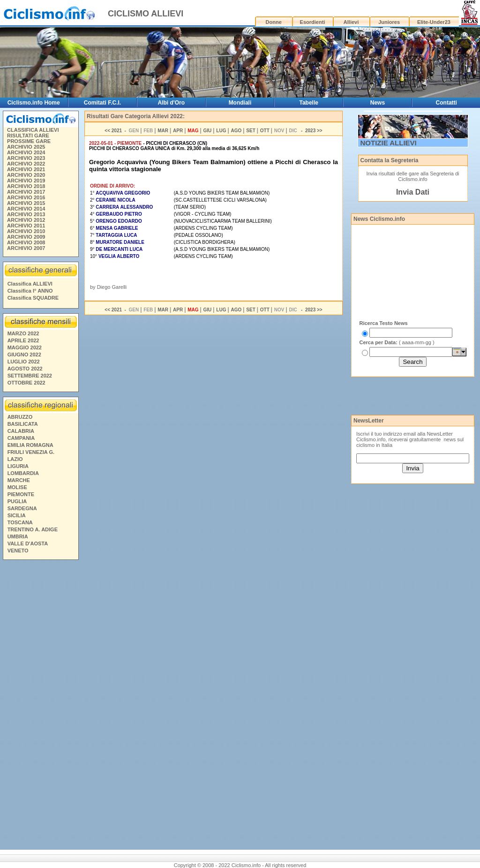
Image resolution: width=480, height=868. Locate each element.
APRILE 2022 (23, 340)
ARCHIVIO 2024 (26, 152)
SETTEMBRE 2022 (30, 376)
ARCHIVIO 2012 (26, 220)
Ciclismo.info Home (34, 103)
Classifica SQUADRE (33, 298)
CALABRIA (21, 431)
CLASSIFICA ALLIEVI (33, 130)
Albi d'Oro (171, 103)
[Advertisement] (40, 706)
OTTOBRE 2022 (26, 383)
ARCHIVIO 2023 (26, 158)
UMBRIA (18, 536)
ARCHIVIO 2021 (26, 169)
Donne (274, 22)
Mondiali (240, 103)
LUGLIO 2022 (24, 362)
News (378, 103)
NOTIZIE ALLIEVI (389, 143)
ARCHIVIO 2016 (26, 197)
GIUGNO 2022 (24, 355)
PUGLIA (17, 501)
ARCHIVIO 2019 (26, 181)
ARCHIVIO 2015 (26, 203)
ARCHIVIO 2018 (26, 186)
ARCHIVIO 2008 (26, 242)
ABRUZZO (20, 417)
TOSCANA (20, 522)
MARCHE (19, 480)
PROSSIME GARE (29, 141)
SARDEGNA (22, 508)
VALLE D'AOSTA (28, 543)
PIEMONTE (21, 494)
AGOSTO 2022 (25, 369)
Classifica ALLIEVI (30, 284)
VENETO (18, 551)
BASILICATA (23, 424)
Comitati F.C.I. (102, 103)
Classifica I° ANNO (30, 291)
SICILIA (17, 515)
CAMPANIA (21, 438)
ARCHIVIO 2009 (26, 237)
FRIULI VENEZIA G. (31, 452)
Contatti (446, 103)
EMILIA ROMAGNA (30, 445)
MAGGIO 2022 (25, 347)
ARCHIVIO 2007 (26, 248)
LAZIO (15, 459)
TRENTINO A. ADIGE (33, 529)
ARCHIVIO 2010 (26, 231)
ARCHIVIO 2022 (26, 164)
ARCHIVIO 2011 (26, 226)
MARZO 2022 (23, 333)
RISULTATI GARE (28, 136)
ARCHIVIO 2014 (26, 209)
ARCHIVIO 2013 (26, 214)
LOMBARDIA (23, 473)
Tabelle (308, 103)
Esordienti (313, 22)
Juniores (389, 22)
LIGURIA (18, 466)
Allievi (351, 22)
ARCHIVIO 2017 (26, 192)
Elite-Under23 (434, 22)
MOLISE (17, 487)
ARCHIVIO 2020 (26, 175)
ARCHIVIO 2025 (26, 147)
